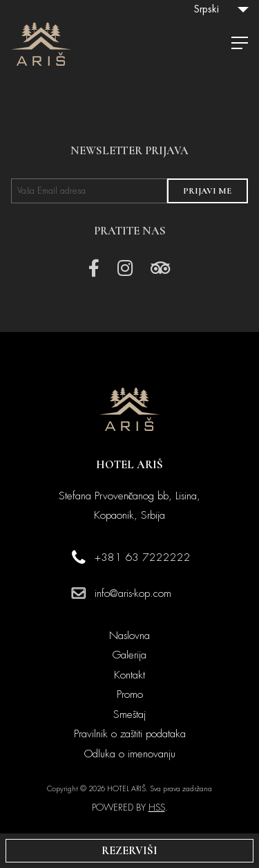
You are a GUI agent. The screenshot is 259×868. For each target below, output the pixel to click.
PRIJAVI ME (207, 191)
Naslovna (129, 636)
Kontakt (129, 675)
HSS (157, 807)
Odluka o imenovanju (130, 754)
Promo (130, 694)
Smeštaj (129, 714)
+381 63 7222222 (143, 557)
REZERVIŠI (129, 851)
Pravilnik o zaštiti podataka (130, 734)
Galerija (129, 655)
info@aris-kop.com (133, 593)
